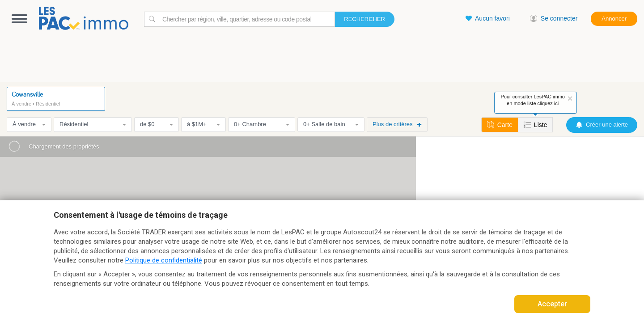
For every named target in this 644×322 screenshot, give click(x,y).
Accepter (552, 304)
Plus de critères (397, 124)
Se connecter (554, 18)
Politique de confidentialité (164, 260)
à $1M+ (203, 124)
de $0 (157, 124)
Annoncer (614, 19)
